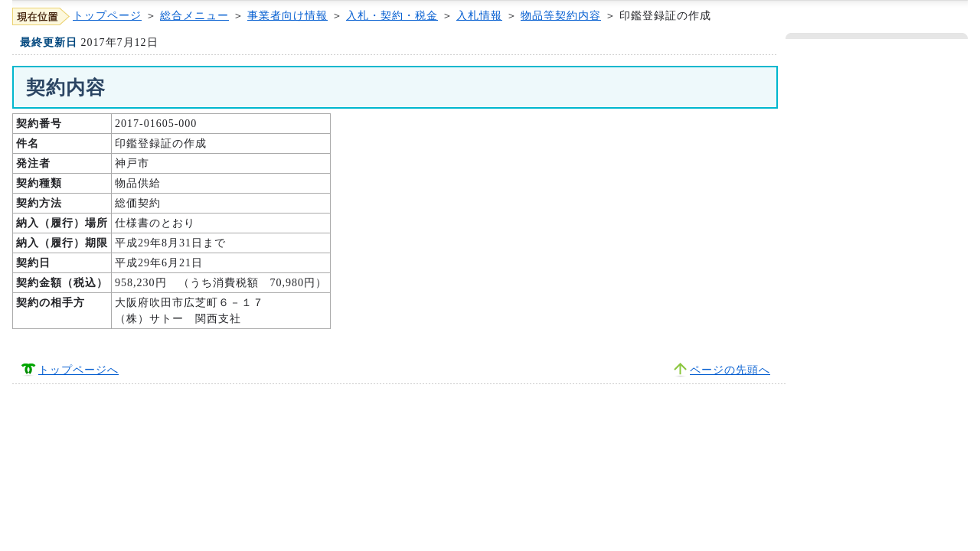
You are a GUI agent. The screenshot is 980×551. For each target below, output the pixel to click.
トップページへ (78, 370)
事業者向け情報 (287, 16)
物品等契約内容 (561, 16)
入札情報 (479, 16)
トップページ (107, 16)
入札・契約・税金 (392, 16)
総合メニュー (194, 16)
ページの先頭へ (730, 370)
